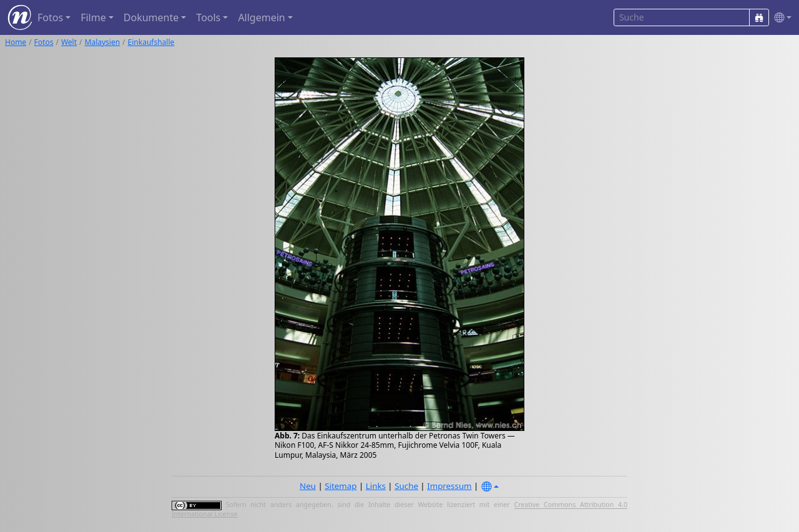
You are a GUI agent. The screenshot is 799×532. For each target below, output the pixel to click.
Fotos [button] (50, 17)
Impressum (449, 486)
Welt (69, 42)
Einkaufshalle (151, 42)
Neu (308, 486)
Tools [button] (208, 17)
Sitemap (341, 486)
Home (16, 42)
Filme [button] (93, 17)
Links (376, 486)
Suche (406, 486)
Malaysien (103, 42)
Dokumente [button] (151, 17)
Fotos (44, 42)
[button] (780, 18)
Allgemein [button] (261, 17)
